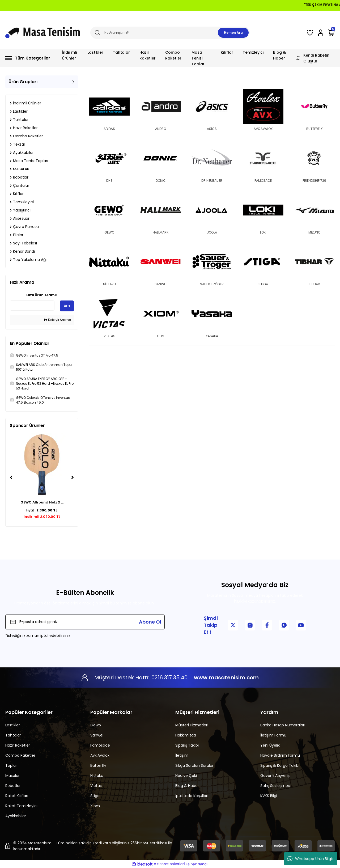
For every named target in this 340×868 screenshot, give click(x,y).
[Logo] (42, 33)
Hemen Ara (233, 33)
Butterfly (98, 765)
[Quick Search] (32, 306)
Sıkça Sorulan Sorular (194, 765)
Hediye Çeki (186, 776)
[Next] (73, 477)
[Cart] (331, 33)
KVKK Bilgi (269, 796)
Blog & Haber (187, 786)
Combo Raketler (20, 755)
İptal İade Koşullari (192, 796)
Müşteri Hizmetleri (192, 725)
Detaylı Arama (58, 320)
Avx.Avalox (100, 755)
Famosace (100, 745)
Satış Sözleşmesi (275, 786)
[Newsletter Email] (85, 622)
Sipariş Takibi (187, 745)
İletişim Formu (273, 735)
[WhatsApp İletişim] (284, 625)
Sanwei (97, 735)
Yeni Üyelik (270, 745)
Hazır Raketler (18, 745)
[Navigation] (28, 58)
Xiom (95, 806)
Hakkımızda (186, 735)
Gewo (96, 725)
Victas (96, 786)
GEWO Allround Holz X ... (42, 502)
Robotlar (13, 786)
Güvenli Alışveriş (275, 776)
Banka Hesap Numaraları (283, 725)
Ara (67, 306)
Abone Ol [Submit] (150, 622)
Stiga (95, 796)
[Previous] (11, 477)
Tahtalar (13, 735)
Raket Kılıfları (17, 796)
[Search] (170, 33)
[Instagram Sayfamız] (250, 625)
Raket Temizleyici (21, 806)
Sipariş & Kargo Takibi (280, 765)
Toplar (11, 765)
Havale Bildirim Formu (280, 755)
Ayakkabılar (16, 816)
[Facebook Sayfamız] (267, 625)
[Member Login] (321, 33)
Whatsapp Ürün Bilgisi (311, 859)
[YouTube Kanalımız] (301, 625)
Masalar (12, 776)
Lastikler (13, 725)
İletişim (182, 755)
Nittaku (97, 776)
